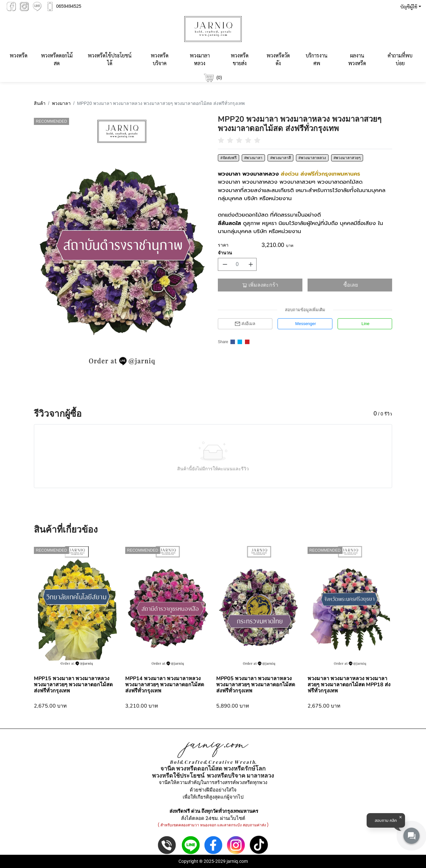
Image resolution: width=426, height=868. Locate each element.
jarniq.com (237, 861)
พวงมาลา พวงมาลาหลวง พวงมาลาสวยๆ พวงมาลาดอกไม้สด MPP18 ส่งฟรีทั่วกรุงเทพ (349, 685)
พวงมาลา (61, 103)
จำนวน (225, 253)
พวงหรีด (19, 55)
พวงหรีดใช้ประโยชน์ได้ (110, 59)
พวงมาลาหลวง (200, 59)
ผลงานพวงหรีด (357, 59)
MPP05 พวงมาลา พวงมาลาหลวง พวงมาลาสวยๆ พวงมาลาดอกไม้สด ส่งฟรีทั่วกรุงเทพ (256, 685)
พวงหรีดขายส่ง (240, 59)
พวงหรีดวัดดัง (278, 59)
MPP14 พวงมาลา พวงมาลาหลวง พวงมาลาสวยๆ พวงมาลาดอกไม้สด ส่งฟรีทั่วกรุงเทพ (165, 685)
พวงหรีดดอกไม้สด (57, 59)
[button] (409, 6)
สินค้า (40, 103)
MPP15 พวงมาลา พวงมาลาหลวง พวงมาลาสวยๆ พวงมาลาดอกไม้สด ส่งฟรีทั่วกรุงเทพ (73, 685)
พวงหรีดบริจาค (160, 59)
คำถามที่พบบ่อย (400, 59)
